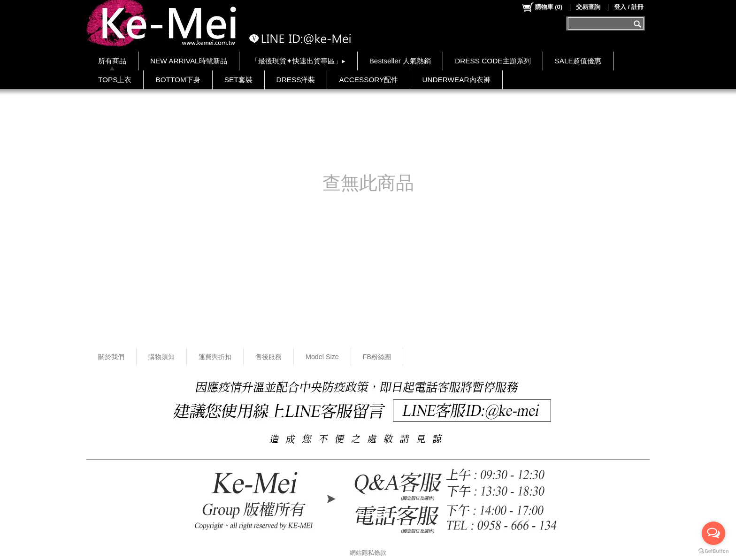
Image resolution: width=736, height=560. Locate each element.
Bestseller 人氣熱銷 (400, 61)
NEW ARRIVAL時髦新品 (189, 61)
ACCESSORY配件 (368, 80)
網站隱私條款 (368, 553)
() (542, 7)
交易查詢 (588, 7)
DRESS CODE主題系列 (493, 61)
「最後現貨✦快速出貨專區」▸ (298, 61)
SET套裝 (238, 80)
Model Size (322, 357)
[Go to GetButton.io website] (713, 551)
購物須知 (161, 357)
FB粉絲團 (377, 357)
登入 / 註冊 (629, 7)
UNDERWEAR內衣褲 (456, 80)
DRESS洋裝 (296, 80)
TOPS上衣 (115, 80)
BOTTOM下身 (178, 80)
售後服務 (268, 357)
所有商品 (112, 61)
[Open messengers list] (713, 533)
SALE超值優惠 (578, 61)
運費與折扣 (215, 357)
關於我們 (111, 357)
